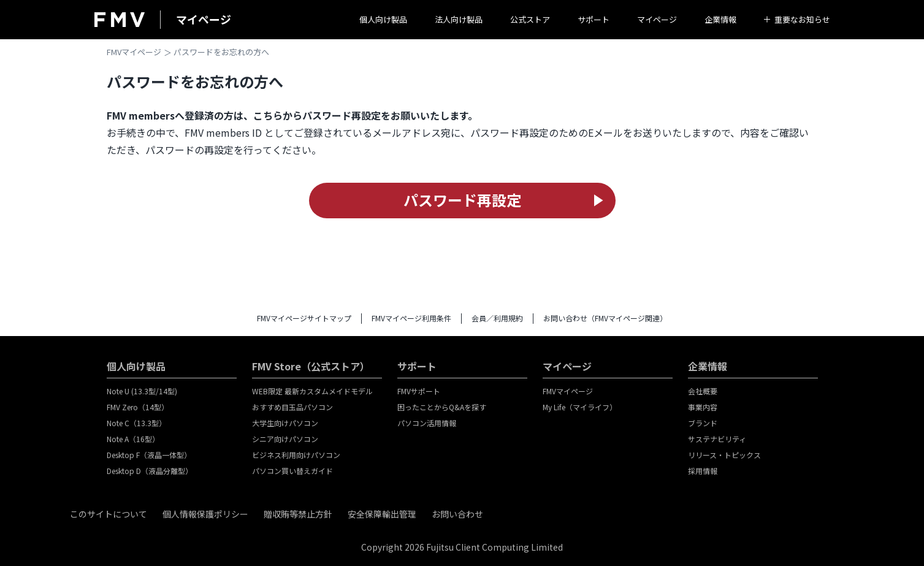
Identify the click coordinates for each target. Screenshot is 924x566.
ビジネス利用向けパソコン (296, 455)
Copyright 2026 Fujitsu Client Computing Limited (462, 547)
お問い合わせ (457, 514)
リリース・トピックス (724, 455)
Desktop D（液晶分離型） (150, 471)
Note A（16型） (133, 439)
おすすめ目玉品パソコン (292, 407)
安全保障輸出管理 (382, 514)
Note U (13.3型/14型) (142, 391)
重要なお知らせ (802, 19)
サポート (594, 19)
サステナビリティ (717, 439)
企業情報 (720, 19)
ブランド (703, 423)
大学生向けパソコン (285, 423)
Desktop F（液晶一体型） (149, 455)
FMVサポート (419, 391)
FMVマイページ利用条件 (411, 318)
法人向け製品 (459, 19)
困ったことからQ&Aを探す (442, 407)
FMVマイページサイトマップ (304, 318)
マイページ (657, 19)
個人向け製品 (383, 19)
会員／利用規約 (497, 318)
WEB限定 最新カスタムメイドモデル (312, 391)
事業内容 (703, 407)
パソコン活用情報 (427, 423)
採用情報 (703, 471)
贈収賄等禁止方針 (298, 514)
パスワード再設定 (462, 200)
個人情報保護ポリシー (205, 514)
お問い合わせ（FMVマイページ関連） (605, 318)
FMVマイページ (134, 52)
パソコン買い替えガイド (292, 471)
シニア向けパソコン (285, 439)
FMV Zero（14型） (138, 407)
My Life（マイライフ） (580, 407)
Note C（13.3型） (136, 423)
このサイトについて (109, 514)
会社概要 (703, 391)
